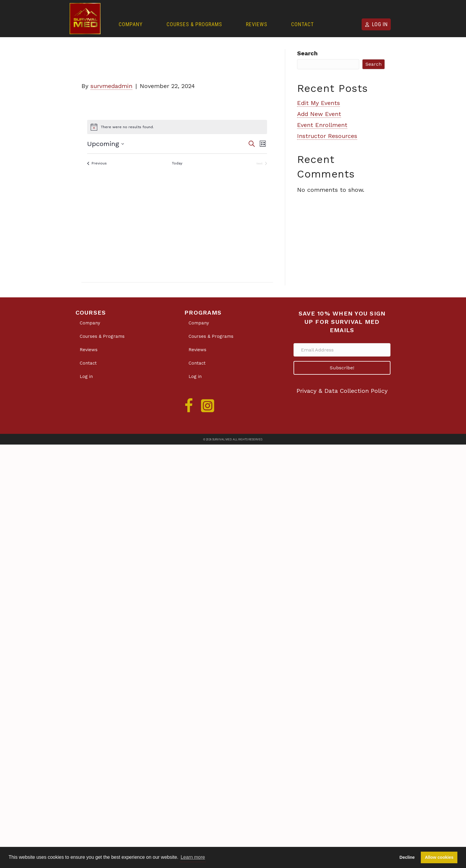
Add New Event (319, 114)
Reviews (257, 24)
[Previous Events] (97, 163)
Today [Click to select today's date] (177, 163)
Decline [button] (407, 857)
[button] (342, 368)
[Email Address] (342, 350)
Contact (302, 24)
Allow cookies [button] (439, 857)
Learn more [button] (193, 857)
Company (131, 24)
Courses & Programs (194, 24)
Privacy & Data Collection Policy (342, 391)
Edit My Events (318, 103)
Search (307, 53)
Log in (380, 24)
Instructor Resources (327, 136)
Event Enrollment (322, 125)
